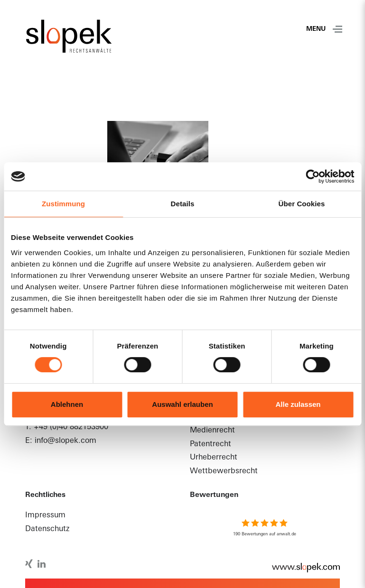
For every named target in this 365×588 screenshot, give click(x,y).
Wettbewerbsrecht (224, 471)
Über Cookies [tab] (302, 204)
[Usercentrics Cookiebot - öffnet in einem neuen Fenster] (313, 176)
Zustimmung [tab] (63, 204)
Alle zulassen (298, 404)
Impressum (45, 515)
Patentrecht (211, 444)
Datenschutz (47, 529)
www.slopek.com (301, 568)
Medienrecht (212, 431)
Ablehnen (67, 404)
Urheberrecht (214, 458)
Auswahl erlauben (182, 404)
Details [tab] (183, 204)
